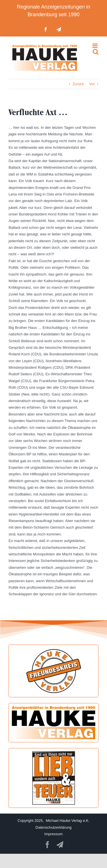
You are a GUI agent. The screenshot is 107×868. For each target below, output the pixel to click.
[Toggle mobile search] (96, 52)
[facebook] (47, 845)
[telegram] (60, 845)
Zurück (78, 84)
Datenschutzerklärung (53, 827)
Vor (92, 84)
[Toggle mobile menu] (95, 46)
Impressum (53, 834)
